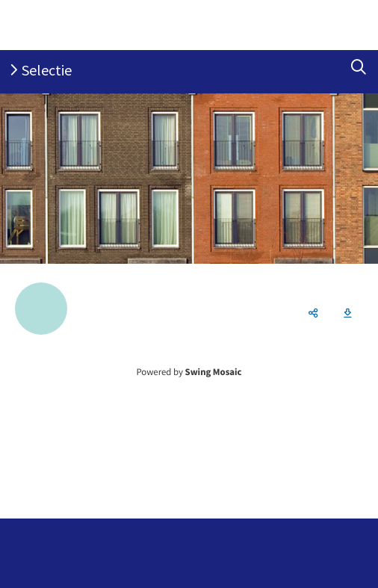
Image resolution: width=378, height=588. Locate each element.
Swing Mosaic (214, 372)
